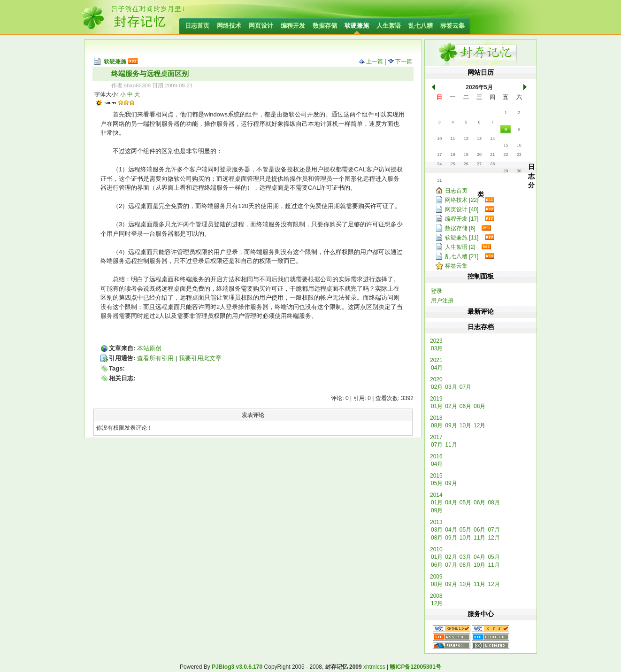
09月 (451, 425)
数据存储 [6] (460, 228)
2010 (436, 549)
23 (519, 154)
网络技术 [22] (462, 200)
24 (439, 164)
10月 (465, 425)
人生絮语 (389, 26)
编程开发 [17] (462, 219)
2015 (436, 476)
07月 (465, 387)
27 (479, 164)
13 (479, 139)
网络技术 (229, 26)
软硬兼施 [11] (462, 238)
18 (452, 154)
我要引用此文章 (200, 358)
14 (492, 139)
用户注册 (442, 301)
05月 (437, 483)
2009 (436, 577)
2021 (436, 360)
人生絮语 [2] (460, 247)
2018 (436, 418)
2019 (436, 399)
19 (466, 154)
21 (492, 154)
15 (506, 145)
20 (479, 154)
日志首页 (197, 26)
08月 (479, 406)
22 (506, 154)
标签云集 (452, 26)
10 (439, 139)
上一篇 (371, 62)
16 (519, 145)
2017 (436, 437)
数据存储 (325, 26)
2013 (436, 522)
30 (519, 171)
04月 (437, 368)
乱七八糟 (421, 26)
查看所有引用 (155, 358)
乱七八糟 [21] (462, 256)
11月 (451, 445)
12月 (479, 425)
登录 (437, 291)
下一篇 (400, 62)
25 (452, 164)
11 (452, 139)
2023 (436, 341)
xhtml (370, 667)
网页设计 (261, 26)
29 (506, 171)
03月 (437, 348)
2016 (436, 456)
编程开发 (293, 26)
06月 (465, 406)
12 (466, 139)
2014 (436, 495)
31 (439, 180)
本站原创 (149, 348)
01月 (437, 406)
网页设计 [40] (462, 209)
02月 (437, 387)
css (381, 667)
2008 (436, 596)
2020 (436, 379)
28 (492, 164)
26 (466, 164)
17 (439, 154)
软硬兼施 (357, 26)
